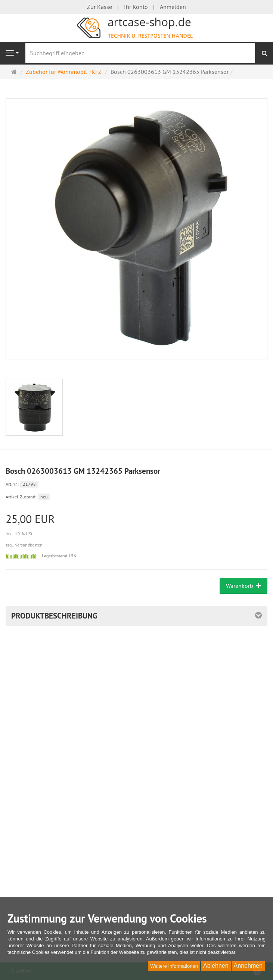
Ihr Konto (136, 7)
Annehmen (248, 966)
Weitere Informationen (174, 966)
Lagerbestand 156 (59, 556)
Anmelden (173, 7)
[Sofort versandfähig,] (21, 556)
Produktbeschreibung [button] (54, 616)
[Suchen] (265, 53)
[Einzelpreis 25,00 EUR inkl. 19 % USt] (136, 525)
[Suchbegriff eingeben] (140, 53)
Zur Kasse (100, 7)
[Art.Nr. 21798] (136, 484)
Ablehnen (216, 966)
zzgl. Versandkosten (24, 545)
